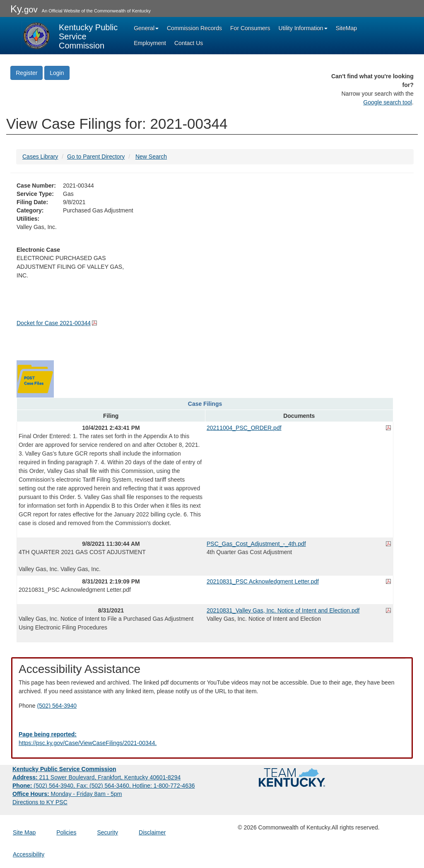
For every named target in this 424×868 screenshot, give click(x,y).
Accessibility (29, 854)
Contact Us (189, 43)
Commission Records (194, 28)
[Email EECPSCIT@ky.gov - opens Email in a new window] (212, 739)
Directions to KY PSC (40, 802)
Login (57, 73)
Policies (66, 832)
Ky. (24, 9)
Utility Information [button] (303, 28)
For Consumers (250, 28)
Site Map (24, 832)
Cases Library (40, 157)
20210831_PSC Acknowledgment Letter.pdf (263, 581)
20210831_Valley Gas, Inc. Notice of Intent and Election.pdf (283, 610)
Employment (150, 43)
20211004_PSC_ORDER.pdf (244, 428)
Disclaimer (152, 832)
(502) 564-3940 (57, 706)
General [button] (146, 28)
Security (108, 832)
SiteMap (346, 28)
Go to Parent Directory (96, 157)
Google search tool (388, 102)
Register (26, 73)
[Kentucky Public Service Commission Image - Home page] (70, 36)
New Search (151, 157)
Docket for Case (54, 323)
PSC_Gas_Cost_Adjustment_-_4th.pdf (256, 544)
